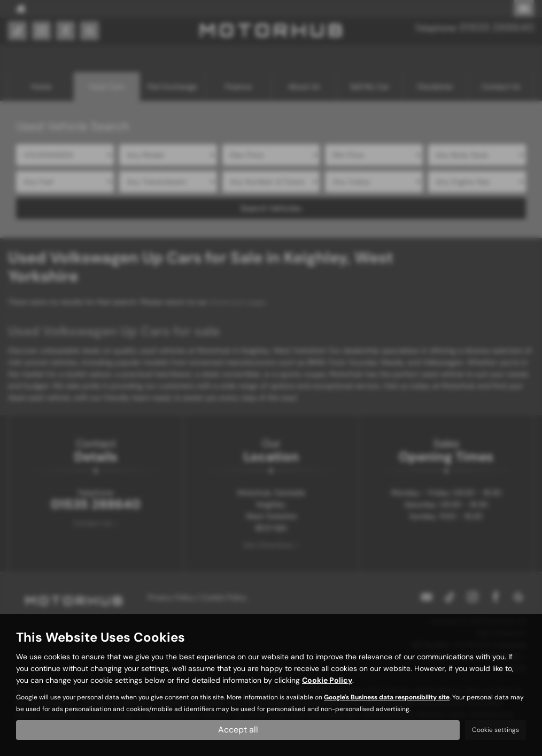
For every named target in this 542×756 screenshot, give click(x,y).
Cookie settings (495, 730)
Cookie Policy (327, 680)
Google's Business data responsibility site (387, 697)
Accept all (238, 730)
